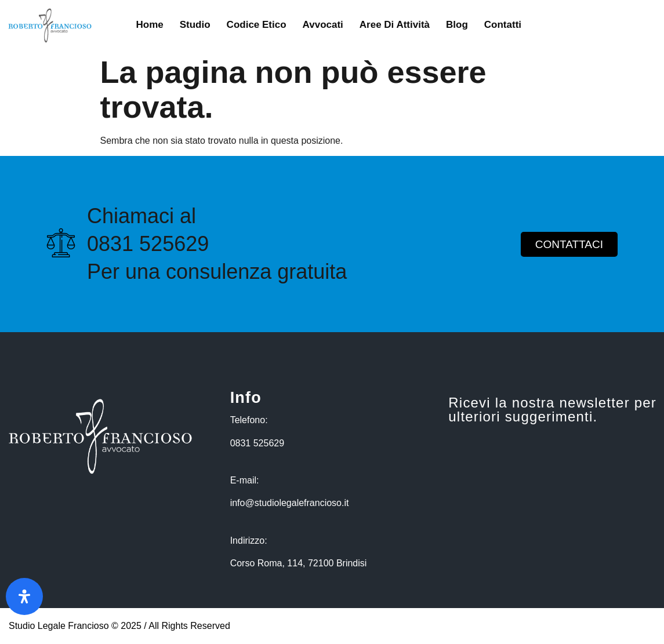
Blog (457, 25)
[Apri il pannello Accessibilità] (24, 596)
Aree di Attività (395, 25)
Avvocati (323, 25)
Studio (195, 25)
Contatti (503, 25)
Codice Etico (257, 25)
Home (149, 25)
